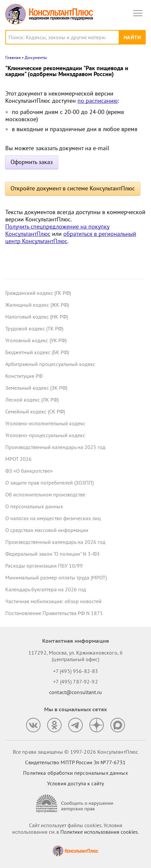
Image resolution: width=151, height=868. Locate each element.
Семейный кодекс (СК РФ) (35, 411)
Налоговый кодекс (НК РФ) (37, 317)
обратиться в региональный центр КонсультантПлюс (71, 237)
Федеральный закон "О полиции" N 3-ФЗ (52, 554)
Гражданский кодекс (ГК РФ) (38, 293)
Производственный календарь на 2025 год (55, 447)
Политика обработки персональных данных (75, 773)
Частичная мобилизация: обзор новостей (53, 601)
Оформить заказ (32, 162)
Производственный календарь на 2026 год (55, 542)
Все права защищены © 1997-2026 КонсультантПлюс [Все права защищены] (75, 752)
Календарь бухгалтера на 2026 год (46, 589)
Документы (36, 57)
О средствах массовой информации (47, 530)
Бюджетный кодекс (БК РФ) (37, 352)
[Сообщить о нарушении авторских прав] (75, 804)
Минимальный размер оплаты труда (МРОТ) (56, 577)
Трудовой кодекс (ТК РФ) (34, 328)
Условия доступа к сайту (75, 783)
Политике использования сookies (99, 832)
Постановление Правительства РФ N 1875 (54, 613)
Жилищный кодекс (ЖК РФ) (37, 305)
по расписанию (98, 101)
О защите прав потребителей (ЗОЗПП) (49, 483)
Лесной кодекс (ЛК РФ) (32, 400)
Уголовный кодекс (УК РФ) (36, 340)
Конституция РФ (24, 376)
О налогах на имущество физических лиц (53, 518)
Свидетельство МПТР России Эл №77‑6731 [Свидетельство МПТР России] (75, 762)
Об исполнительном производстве (45, 494)
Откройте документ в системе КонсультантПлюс (73, 188)
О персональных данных (34, 506)
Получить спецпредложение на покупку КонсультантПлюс (57, 230)
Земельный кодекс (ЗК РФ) (36, 388)
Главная (13, 57)
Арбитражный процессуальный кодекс (50, 364)
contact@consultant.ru (75, 692)
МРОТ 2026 (18, 459)
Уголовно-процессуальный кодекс (45, 435)
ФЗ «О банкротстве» (29, 471)
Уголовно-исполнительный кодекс (45, 423)
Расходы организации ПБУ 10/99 (44, 566)
